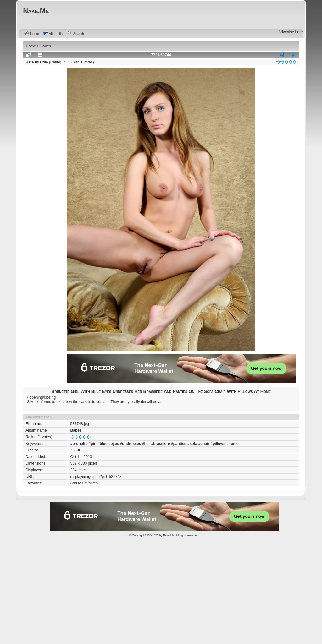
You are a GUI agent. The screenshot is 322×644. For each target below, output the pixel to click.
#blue (102, 444)
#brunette (79, 444)
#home (233, 444)
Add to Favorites (84, 483)
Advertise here (290, 32)
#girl (93, 444)
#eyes (114, 444)
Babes (76, 430)
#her (146, 444)
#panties (179, 444)
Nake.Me (169, 535)
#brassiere (160, 444)
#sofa (192, 444)
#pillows (218, 444)
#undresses (131, 444)
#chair (204, 444)
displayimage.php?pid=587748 (96, 477)
